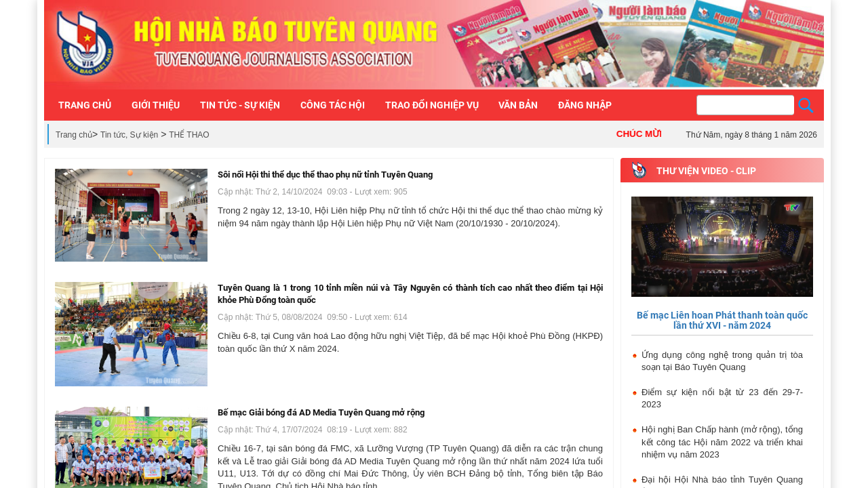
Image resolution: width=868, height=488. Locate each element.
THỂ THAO (189, 135)
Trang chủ (74, 135)
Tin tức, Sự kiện (129, 135)
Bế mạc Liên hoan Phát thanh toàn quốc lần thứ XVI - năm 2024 (722, 320)
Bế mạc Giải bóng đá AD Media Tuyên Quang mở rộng (321, 412)
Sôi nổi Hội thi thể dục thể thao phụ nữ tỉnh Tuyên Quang (325, 175)
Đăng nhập (585, 105)
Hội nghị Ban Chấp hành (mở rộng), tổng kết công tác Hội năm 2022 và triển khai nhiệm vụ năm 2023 (722, 442)
